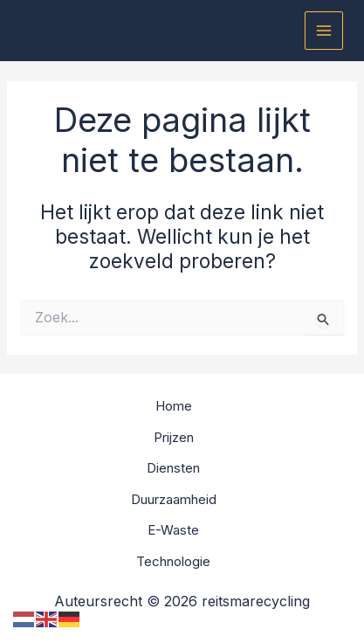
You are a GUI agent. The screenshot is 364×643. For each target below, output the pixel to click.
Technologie (173, 561)
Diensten (173, 468)
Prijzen (174, 437)
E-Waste (173, 530)
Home (174, 406)
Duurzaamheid (174, 499)
